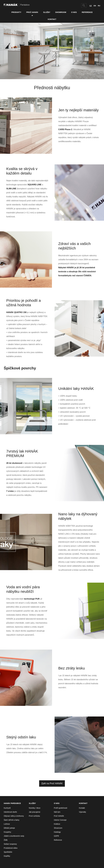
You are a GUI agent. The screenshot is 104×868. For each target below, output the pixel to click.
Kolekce (57, 824)
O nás (74, 12)
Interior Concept (60, 820)
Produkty (16, 12)
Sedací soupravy (10, 844)
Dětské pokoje (9, 828)
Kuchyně (7, 808)
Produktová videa (11, 848)
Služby (47, 12)
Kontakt (52, 19)
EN (95, 6)
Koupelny (7, 832)
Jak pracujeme (35, 812)
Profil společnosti (61, 808)
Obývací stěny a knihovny (14, 816)
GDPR (56, 836)
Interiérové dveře (10, 812)
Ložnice (7, 824)
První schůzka (34, 816)
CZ (91, 6)
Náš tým (57, 812)
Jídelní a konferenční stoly (14, 836)
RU (99, 6)
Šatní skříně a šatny (12, 820)
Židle (6, 840)
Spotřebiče (8, 852)
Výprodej (82, 812)
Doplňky (7, 856)
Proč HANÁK (32, 12)
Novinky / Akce (35, 808)
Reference (87, 12)
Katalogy (57, 832)
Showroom (61, 12)
